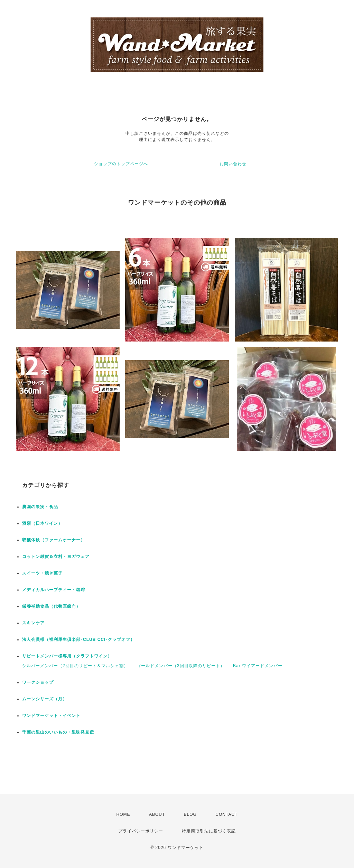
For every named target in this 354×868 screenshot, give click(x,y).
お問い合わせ (233, 164)
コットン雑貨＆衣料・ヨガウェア (56, 557)
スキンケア (33, 623)
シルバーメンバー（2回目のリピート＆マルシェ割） (75, 666)
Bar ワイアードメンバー (258, 666)
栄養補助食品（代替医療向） (51, 606)
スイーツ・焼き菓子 (42, 573)
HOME (123, 814)
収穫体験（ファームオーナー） (54, 540)
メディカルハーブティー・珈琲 (54, 590)
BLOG (190, 814)
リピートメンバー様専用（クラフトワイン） (67, 656)
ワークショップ (38, 682)
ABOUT (157, 814)
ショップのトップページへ (121, 164)
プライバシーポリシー (141, 831)
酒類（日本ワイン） (42, 523)
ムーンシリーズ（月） (45, 699)
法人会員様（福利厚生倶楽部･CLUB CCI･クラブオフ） (78, 640)
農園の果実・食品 (40, 507)
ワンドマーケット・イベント (51, 716)
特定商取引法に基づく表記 (209, 831)
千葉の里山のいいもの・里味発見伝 (58, 732)
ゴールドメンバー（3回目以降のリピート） (181, 666)
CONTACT (226, 814)
